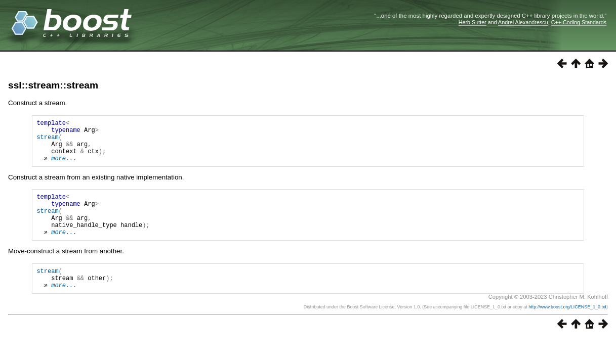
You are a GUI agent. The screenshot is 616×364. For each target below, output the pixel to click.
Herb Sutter (473, 22)
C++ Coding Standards (579, 22)
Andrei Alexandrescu (523, 22)
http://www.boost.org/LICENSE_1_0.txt (567, 330)
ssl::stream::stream (53, 85)
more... (64, 167)
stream (47, 141)
